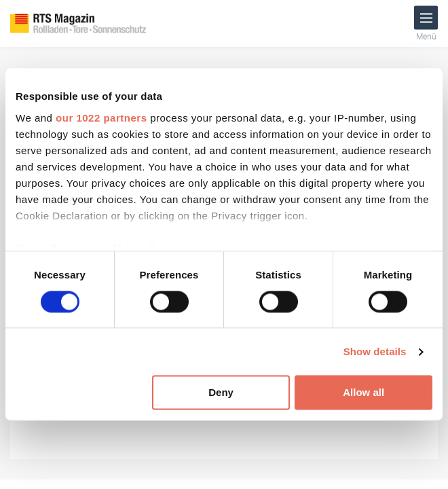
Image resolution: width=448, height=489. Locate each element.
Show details (375, 351)
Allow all (363, 393)
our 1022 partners (101, 118)
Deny (221, 393)
